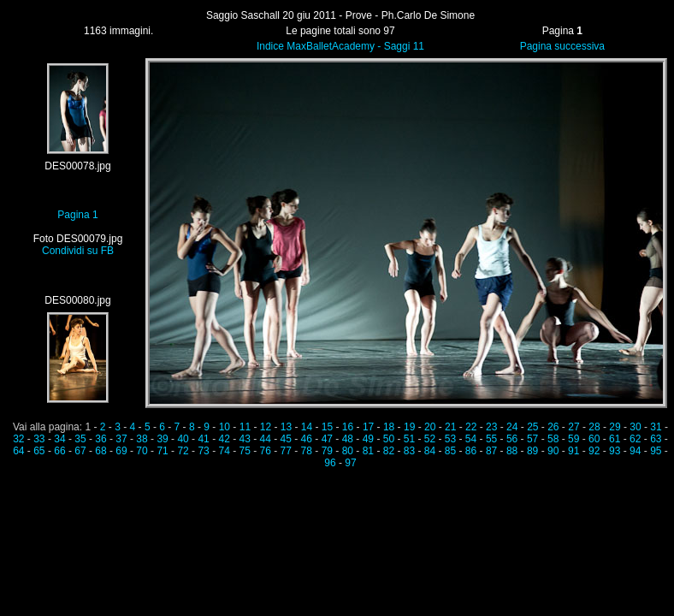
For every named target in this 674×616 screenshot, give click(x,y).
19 (409, 427)
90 (553, 451)
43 (245, 439)
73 (203, 451)
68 (101, 451)
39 (162, 439)
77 (286, 451)
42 (224, 439)
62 (635, 439)
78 (307, 451)
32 (18, 439)
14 (307, 427)
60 (594, 439)
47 (327, 439)
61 (615, 439)
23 (491, 427)
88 (512, 451)
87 (491, 451)
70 (142, 451)
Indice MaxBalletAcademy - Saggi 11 (340, 46)
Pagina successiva (562, 46)
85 (450, 451)
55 (491, 439)
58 (553, 439)
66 (59, 451)
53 (450, 439)
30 (635, 427)
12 (266, 427)
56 (512, 439)
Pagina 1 (77, 215)
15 (327, 427)
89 (532, 451)
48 (348, 439)
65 (39, 451)
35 (80, 439)
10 (225, 427)
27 (573, 427)
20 (430, 427)
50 (389, 439)
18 (389, 427)
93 (615, 451)
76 (266, 451)
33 (39, 439)
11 (245, 427)
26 (553, 427)
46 (307, 439)
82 (389, 451)
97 (350, 463)
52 (430, 439)
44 (266, 439)
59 (573, 439)
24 (512, 427)
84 (430, 451)
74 (224, 451)
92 (594, 451)
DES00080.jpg (77, 300)
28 (594, 427)
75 (245, 451)
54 (471, 439)
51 (409, 439)
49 (368, 439)
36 (101, 439)
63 (656, 439)
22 (471, 427)
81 (368, 451)
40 (183, 439)
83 (409, 451)
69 (121, 451)
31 (656, 427)
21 (450, 427)
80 (348, 451)
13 (286, 427)
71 (162, 451)
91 (573, 451)
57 (532, 439)
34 (59, 439)
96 (330, 463)
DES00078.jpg (77, 166)
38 (142, 439)
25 (532, 427)
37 (121, 439)
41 (203, 439)
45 (286, 439)
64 (18, 451)
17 (368, 427)
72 (183, 451)
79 (327, 451)
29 (615, 427)
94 (635, 451)
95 (656, 451)
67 (80, 451)
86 (471, 451)
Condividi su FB (78, 251)
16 (348, 427)
